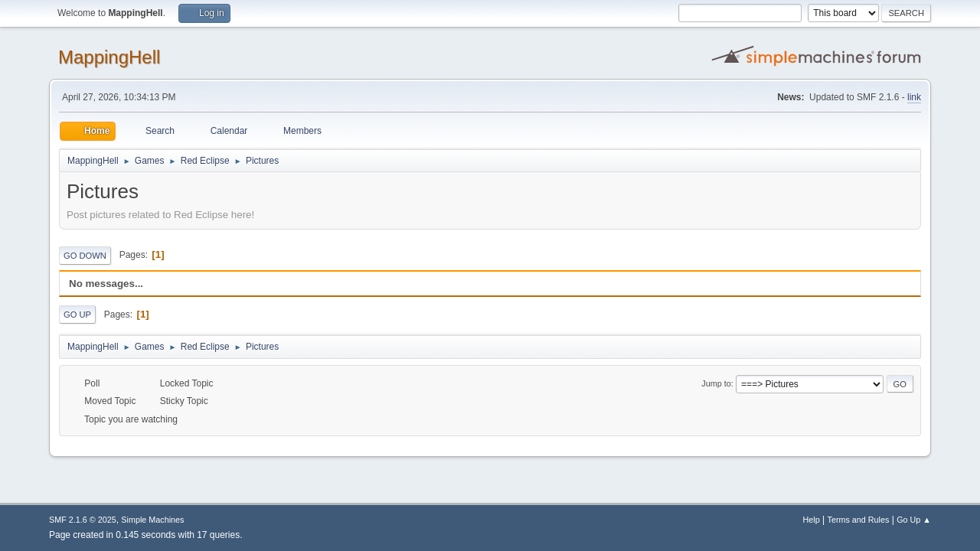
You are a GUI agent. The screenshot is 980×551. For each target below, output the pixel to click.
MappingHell (109, 57)
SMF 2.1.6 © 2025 (83, 520)
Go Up (77, 315)
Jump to (716, 383)
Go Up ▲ (914, 520)
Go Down (85, 256)
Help (812, 520)
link (914, 97)
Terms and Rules (859, 520)
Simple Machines (152, 520)
